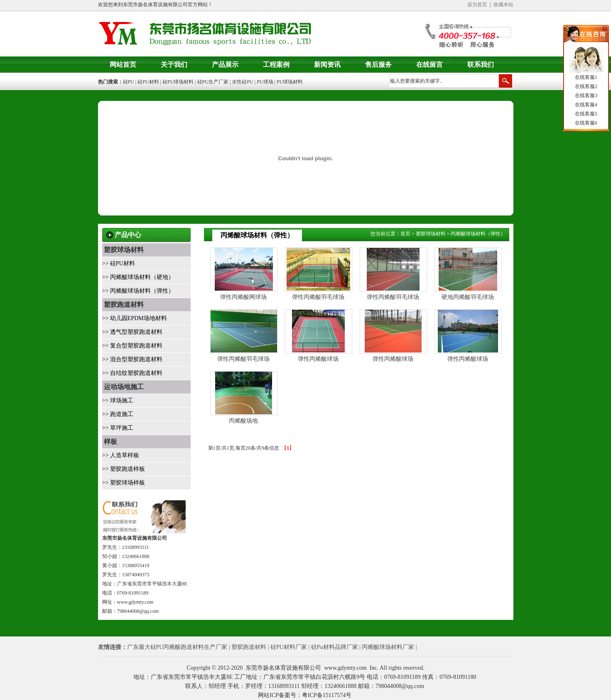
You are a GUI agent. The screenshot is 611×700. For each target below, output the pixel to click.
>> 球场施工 (118, 400)
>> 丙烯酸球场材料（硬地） (138, 277)
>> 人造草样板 (121, 455)
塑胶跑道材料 (123, 305)
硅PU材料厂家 (289, 647)
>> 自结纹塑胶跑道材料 (132, 373)
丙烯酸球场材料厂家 (388, 647)
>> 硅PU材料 (119, 263)
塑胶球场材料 (123, 250)
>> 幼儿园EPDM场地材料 (135, 318)
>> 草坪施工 (118, 428)
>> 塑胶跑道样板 (124, 469)
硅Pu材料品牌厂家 (335, 647)
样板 (110, 442)
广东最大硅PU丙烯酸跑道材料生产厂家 (177, 647)
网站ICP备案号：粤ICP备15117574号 (305, 695)
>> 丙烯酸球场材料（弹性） (138, 291)
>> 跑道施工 (118, 414)
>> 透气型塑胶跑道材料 (132, 332)
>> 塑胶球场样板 (124, 483)
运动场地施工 (123, 387)
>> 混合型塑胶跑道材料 (132, 359)
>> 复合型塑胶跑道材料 (132, 346)
